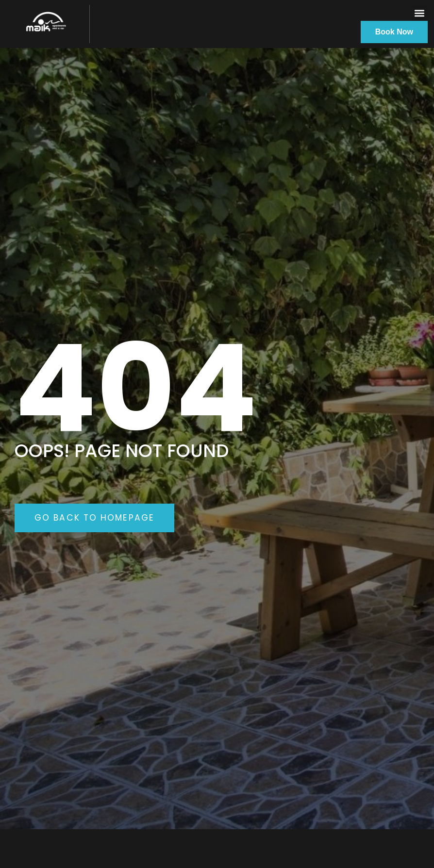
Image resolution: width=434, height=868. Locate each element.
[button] (420, 13)
